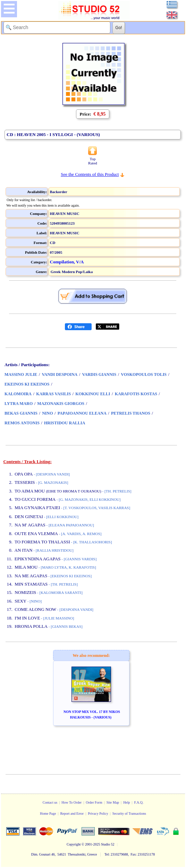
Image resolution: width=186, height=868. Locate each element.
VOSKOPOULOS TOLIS (144, 374)
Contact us (50, 802)
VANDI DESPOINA (60, 374)
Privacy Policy (98, 813)
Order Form (94, 802)
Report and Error (72, 813)
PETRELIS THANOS (131, 413)
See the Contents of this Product (90, 174)
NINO (47, 413)
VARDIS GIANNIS (99, 374)
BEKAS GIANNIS (21, 413)
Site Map (113, 802)
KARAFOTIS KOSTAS (136, 394)
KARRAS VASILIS (53, 394)
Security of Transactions (129, 813)
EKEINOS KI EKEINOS (27, 384)
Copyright (74, 844)
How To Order (71, 802)
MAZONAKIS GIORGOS (61, 404)
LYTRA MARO (19, 404)
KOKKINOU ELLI (93, 394)
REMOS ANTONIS (22, 423)
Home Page (48, 813)
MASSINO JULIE (21, 374)
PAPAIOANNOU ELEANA (82, 413)
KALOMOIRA (18, 394)
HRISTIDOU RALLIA (65, 423)
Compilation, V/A (67, 262)
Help (126, 802)
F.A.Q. (139, 802)
